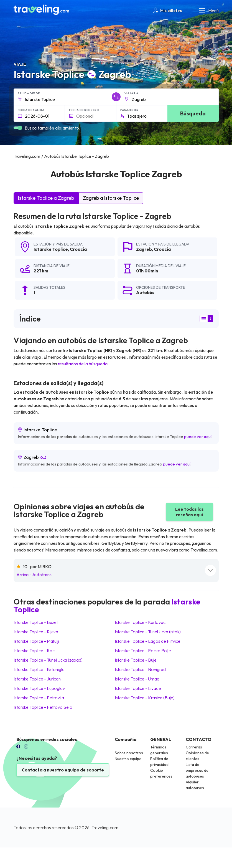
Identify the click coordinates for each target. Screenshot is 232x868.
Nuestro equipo (128, 759)
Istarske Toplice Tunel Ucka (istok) (148, 632)
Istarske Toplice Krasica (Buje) (145, 698)
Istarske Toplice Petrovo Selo (43, 707)
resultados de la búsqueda (83, 364)
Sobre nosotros (129, 753)
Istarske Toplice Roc (34, 651)
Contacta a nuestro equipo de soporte (63, 770)
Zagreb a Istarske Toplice (111, 198)
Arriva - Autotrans (34, 575)
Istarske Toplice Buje (136, 660)
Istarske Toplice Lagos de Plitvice (148, 641)
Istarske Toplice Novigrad (140, 669)
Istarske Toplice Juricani (38, 679)
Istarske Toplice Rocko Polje (143, 651)
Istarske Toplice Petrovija (39, 698)
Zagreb (144, 249)
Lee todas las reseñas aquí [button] (189, 512)
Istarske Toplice (51, 249)
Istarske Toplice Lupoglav (39, 688)
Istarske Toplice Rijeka (36, 632)
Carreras (194, 747)
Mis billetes (167, 10)
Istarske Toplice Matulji (36, 641)
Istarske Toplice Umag (137, 679)
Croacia (78, 249)
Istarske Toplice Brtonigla (39, 669)
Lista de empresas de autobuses (197, 770)
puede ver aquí (198, 436)
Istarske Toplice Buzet (36, 622)
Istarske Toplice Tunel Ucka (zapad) (48, 660)
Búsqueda (193, 113)
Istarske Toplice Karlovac (140, 622)
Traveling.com (105, 827)
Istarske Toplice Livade (138, 688)
